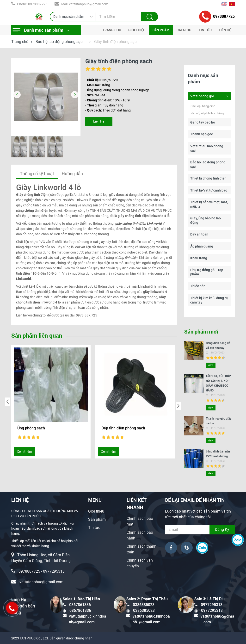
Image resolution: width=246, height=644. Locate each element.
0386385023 (144, 605)
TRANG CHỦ (112, 30)
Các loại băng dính (203, 106)
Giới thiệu (96, 511)
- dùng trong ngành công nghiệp (117, 90)
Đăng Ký (222, 529)
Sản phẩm (97, 519)
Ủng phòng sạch (31, 428)
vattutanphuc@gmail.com (41, 582)
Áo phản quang (202, 246)
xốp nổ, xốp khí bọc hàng (207, 113)
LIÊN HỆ (225, 30)
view (211, 365)
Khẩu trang (199, 258)
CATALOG (184, 30)
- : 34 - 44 (95, 95)
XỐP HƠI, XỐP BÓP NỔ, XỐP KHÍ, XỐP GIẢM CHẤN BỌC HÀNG (218, 383)
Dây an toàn (199, 234)
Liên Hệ (99, 121)
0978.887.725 (86, 315)
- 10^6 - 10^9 (108, 100)
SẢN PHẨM (161, 30)
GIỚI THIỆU (137, 30)
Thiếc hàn (198, 286)
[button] (75, 95)
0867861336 (80, 605)
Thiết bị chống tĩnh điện (208, 178)
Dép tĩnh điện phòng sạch (123, 428)
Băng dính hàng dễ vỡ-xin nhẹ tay (218, 346)
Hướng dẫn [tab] (72, 174)
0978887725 (217, 17)
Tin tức (94, 528)
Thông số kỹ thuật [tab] (37, 174)
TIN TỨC (205, 30)
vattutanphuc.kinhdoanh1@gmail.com (151, 619)
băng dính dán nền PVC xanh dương (218, 454)
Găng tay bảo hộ (203, 122)
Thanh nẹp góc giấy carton (218, 421)
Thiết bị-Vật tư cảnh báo (209, 190)
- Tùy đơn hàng (104, 105)
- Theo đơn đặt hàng (108, 110)
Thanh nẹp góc (202, 134)
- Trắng (98, 85)
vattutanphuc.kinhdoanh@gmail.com (88, 619)
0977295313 (54, 571)
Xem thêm (24, 452)
